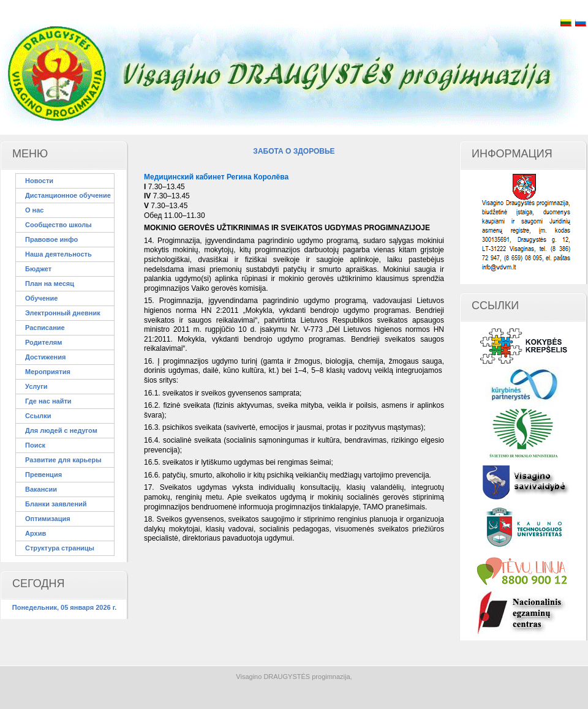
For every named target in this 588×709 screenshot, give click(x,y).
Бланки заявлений (56, 504)
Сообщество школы (58, 225)
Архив (36, 533)
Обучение (41, 298)
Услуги (36, 386)
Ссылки (38, 416)
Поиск (35, 445)
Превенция (43, 475)
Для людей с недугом (61, 430)
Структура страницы (60, 548)
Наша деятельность (58, 254)
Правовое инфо (51, 239)
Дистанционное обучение (68, 195)
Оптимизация (48, 519)
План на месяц (50, 283)
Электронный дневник (63, 313)
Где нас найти (48, 401)
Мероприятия (48, 372)
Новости (39, 181)
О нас (35, 210)
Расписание (45, 328)
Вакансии (41, 489)
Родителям (43, 342)
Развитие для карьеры (63, 460)
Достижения (45, 357)
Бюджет (38, 269)
